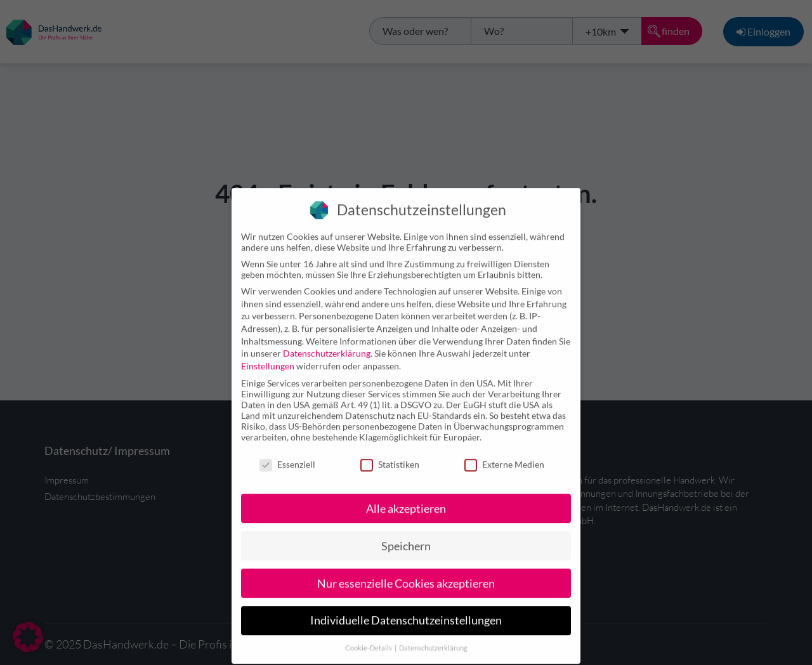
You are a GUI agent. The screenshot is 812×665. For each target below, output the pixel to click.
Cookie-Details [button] (369, 638)
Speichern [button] (406, 535)
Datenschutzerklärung (327, 343)
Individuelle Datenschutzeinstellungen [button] (406, 610)
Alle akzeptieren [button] (406, 498)
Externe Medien (504, 454)
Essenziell (287, 454)
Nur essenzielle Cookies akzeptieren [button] (406, 573)
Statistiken (390, 454)
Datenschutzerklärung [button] (433, 638)
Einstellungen (268, 355)
